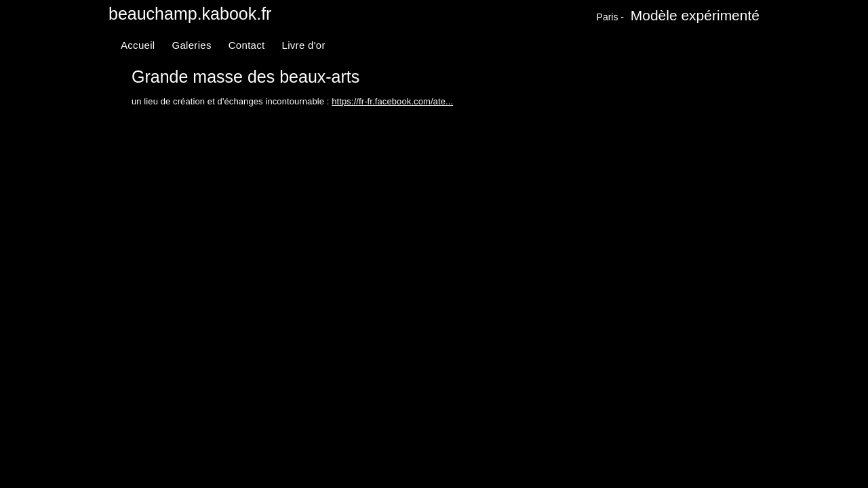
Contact (247, 45)
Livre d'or (304, 45)
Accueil (138, 45)
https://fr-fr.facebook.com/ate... (392, 101)
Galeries (191, 45)
